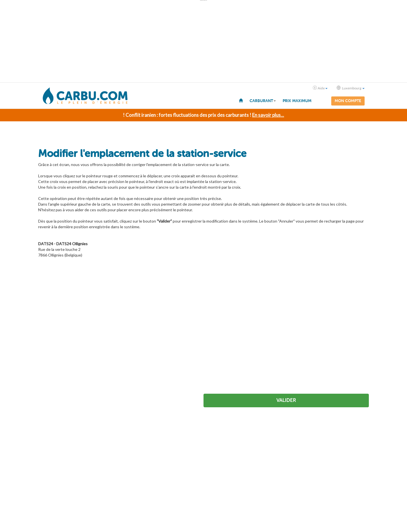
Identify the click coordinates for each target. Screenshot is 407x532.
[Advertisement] (203, 41)
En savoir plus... (268, 115)
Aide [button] (320, 88)
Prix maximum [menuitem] (297, 101)
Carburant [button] (263, 101)
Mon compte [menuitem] (348, 101)
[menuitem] (241, 100)
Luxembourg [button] (351, 88)
